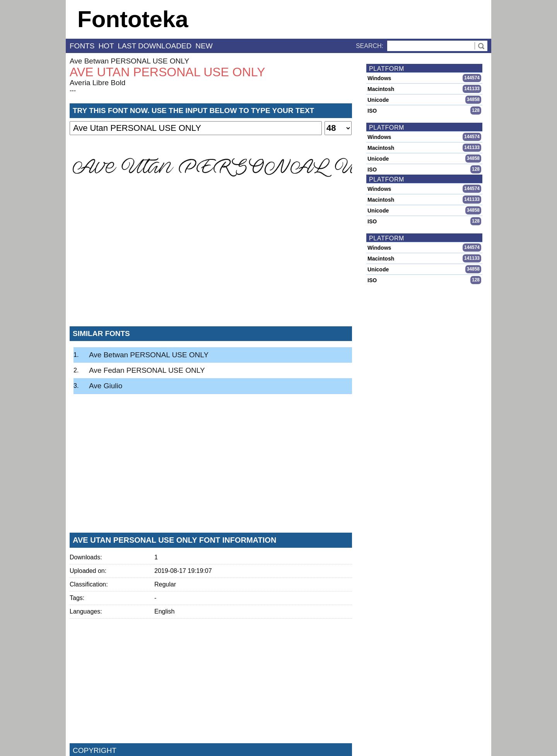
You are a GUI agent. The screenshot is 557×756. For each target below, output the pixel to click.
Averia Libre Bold (97, 83)
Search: (370, 46)
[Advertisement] (211, 263)
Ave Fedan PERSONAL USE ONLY (147, 370)
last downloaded (155, 46)
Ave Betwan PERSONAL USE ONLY (129, 61)
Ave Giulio (106, 386)
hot (106, 46)
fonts (82, 46)
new (204, 46)
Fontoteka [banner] (133, 19)
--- (73, 90)
